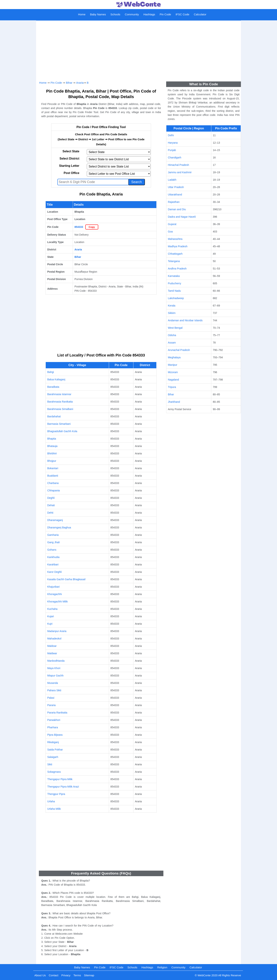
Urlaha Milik (54, 809)
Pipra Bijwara (55, 735)
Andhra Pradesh (177, 269)
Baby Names (98, 14)
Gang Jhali (53, 542)
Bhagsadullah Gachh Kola (62, 431)
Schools (115, 14)
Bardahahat (54, 416)
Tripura (172, 387)
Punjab (172, 150)
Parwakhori (54, 720)
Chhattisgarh (175, 254)
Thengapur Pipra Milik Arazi (63, 787)
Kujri (50, 624)
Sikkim (172, 313)
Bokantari (53, 468)
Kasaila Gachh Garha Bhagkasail (66, 579)
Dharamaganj (55, 520)
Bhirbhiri (52, 453)
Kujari (51, 616)
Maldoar (52, 646)
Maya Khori (54, 668)
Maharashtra (175, 239)
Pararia (51, 705)
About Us (40, 975)
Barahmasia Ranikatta (60, 402)
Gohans (52, 550)
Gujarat (172, 224)
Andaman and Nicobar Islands (185, 320)
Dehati (51, 505)
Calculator (200, 14)
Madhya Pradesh (178, 246)
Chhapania (53, 490)
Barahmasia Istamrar (59, 394)
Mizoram (173, 372)
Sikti (50, 764)
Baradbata (53, 387)
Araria (80, 83)
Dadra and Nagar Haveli (182, 217)
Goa (170, 232)
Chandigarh (174, 158)
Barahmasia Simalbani (60, 409)
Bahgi (51, 372)
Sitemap (89, 975)
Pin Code (165, 14)
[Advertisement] (139, 49)
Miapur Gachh (55, 676)
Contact (54, 975)
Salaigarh (53, 757)
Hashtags (149, 14)
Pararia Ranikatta (57, 713)
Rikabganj (53, 742)
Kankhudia (53, 557)
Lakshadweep (176, 298)
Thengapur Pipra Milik (60, 779)
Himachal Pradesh (178, 165)
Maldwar (52, 653)
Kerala (172, 306)
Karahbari (53, 564)
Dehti (50, 513)
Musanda (53, 683)
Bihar (69, 83)
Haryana (173, 143)
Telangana (174, 261)
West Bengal (175, 328)
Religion (162, 967)
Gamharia (53, 535)
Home (82, 14)
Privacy (66, 975)
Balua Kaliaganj (56, 379)
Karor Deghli (54, 572)
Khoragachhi (54, 594)
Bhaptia (52, 439)
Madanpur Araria (57, 631)
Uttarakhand (175, 195)
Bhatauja (52, 446)
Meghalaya (174, 357)
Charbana (53, 483)
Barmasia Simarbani (59, 424)
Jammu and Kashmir (180, 172)
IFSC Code (182, 14)
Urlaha (51, 801)
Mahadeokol (54, 639)
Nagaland (173, 380)
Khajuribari (53, 587)
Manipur (173, 365)
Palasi (51, 698)
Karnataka (174, 276)
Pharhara (53, 727)
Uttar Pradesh (176, 187)
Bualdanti (53, 476)
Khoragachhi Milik (57, 602)
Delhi (171, 135)
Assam (172, 343)
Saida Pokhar (55, 750)
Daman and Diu (177, 209)
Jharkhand (174, 402)
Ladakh (172, 180)
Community (132, 14)
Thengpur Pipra (56, 794)
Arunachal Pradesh (179, 350)
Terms (77, 975)
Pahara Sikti (54, 690)
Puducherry (174, 283)
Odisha (172, 335)
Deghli (51, 498)
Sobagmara (54, 772)
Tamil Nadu (174, 291)
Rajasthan (174, 202)
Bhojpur (52, 461)
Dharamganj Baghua (59, 527)
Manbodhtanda (56, 661)
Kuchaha (52, 609)
